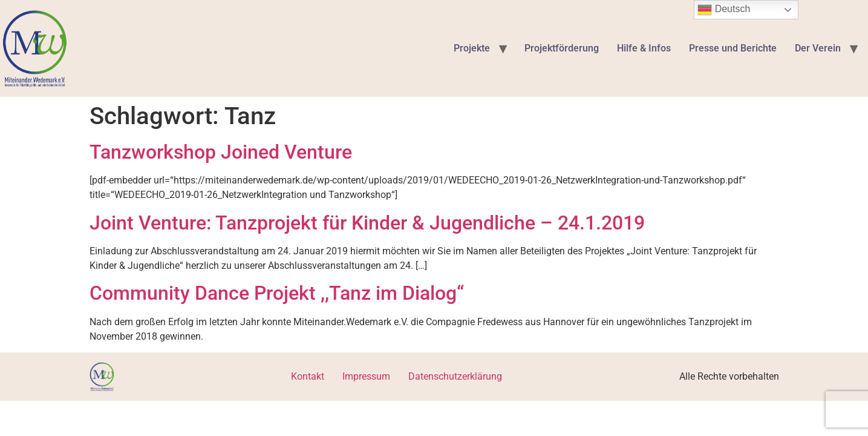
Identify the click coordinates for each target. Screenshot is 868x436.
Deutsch (724, 10)
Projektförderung (562, 48)
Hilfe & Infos (644, 48)
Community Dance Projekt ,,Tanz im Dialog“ (277, 293)
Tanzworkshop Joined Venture (221, 152)
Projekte (472, 48)
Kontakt (308, 376)
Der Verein (818, 48)
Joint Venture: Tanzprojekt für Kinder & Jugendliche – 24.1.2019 (367, 223)
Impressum (366, 376)
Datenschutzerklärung (455, 376)
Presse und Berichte (733, 48)
